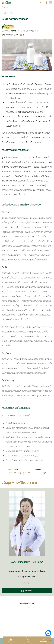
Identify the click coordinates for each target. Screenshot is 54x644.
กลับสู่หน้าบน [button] (48, 641)
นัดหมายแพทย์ (27, 591)
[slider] (20, 473)
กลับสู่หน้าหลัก (8, 13)
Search (50, 7)
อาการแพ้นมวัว (23, 332)
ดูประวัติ (27, 583)
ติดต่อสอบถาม (27, 607)
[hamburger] (51, 3)
